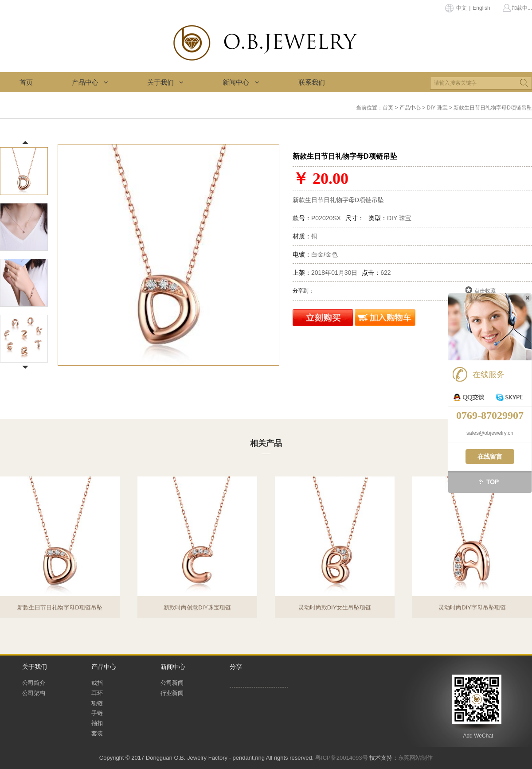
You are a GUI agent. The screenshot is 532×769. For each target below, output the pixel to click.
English (481, 8)
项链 (97, 703)
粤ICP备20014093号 (342, 758)
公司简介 (34, 683)
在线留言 (490, 457)
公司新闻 (172, 683)
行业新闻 (172, 693)
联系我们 (312, 82)
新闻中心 (241, 82)
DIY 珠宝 (437, 108)
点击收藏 (485, 291)
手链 (97, 713)
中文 (462, 8)
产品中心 (90, 82)
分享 (236, 667)
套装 (97, 733)
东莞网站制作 (415, 758)
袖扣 (97, 723)
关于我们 (165, 82)
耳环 (97, 693)
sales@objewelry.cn (490, 433)
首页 (26, 82)
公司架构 (34, 693)
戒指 (97, 683)
